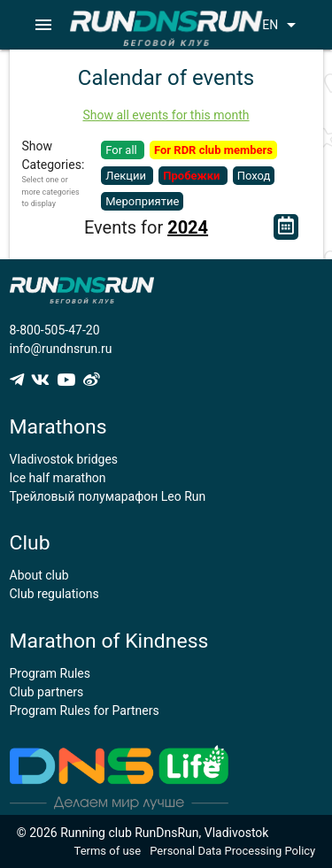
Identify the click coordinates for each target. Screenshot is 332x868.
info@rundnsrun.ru (61, 349)
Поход (254, 176)
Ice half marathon (58, 478)
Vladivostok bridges (64, 459)
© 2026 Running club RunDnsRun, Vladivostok (143, 833)
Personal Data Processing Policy (232, 851)
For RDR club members (213, 150)
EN (282, 25)
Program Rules (50, 673)
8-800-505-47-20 (55, 330)
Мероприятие (142, 201)
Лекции (127, 176)
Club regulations (54, 594)
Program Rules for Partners (85, 711)
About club (39, 575)
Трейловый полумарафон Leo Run (108, 496)
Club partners (47, 692)
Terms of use (108, 851)
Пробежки (193, 176)
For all (123, 150)
